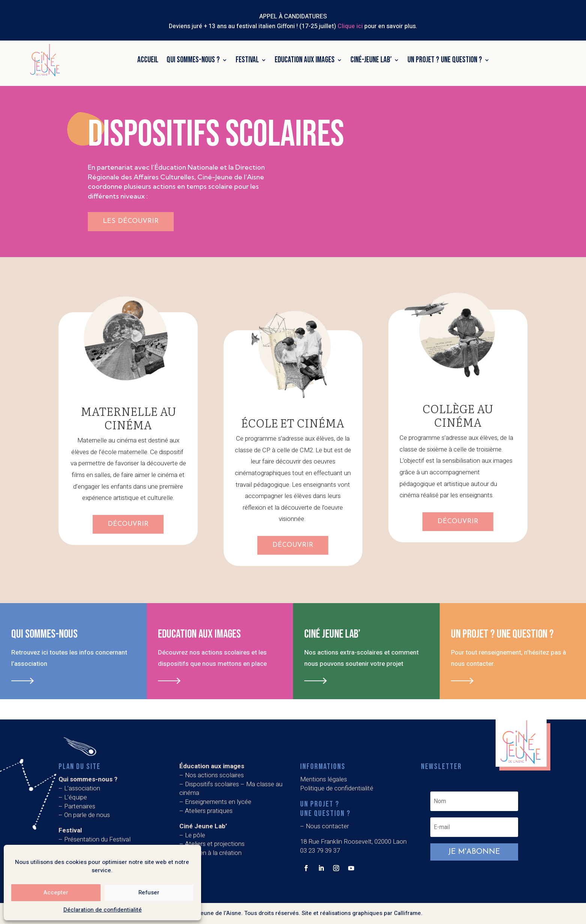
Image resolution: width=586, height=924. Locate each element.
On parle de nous (87, 815)
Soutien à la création (213, 853)
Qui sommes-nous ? (193, 60)
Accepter (56, 892)
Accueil (148, 60)
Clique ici (350, 26)
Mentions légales (324, 779)
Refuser (149, 892)
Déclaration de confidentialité (103, 910)
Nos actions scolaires (214, 775)
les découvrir (131, 221)
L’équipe (76, 797)
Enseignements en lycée (218, 802)
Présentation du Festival (97, 839)
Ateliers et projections (215, 844)
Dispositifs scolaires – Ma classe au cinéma (231, 789)
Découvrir (128, 524)
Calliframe (407, 913)
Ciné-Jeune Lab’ (371, 60)
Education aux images (305, 60)
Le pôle (195, 835)
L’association (82, 788)
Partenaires (80, 806)
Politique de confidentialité (337, 788)
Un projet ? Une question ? (445, 60)
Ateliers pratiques (210, 811)
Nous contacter (327, 826)
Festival (247, 60)
